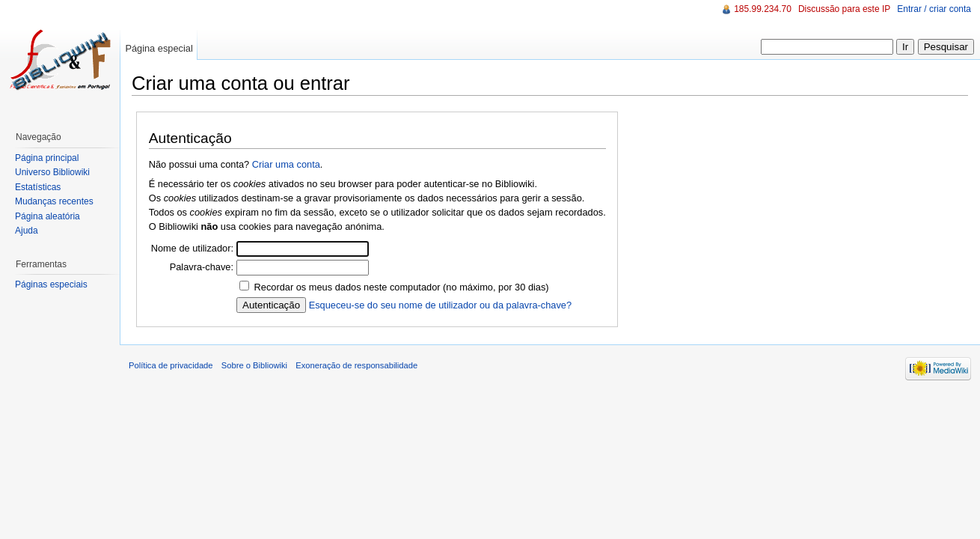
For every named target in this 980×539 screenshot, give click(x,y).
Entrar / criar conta (934, 9)
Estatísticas (38, 187)
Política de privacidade (171, 365)
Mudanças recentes (54, 201)
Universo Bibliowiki (52, 172)
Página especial (159, 48)
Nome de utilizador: (192, 248)
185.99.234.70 (763, 9)
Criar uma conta (286, 164)
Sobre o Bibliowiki (254, 365)
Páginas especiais (51, 284)
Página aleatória (48, 216)
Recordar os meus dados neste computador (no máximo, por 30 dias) (402, 287)
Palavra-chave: (202, 267)
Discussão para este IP (844, 9)
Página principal (47, 158)
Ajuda (27, 231)
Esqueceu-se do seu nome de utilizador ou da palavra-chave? (440, 305)
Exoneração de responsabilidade (356, 365)
